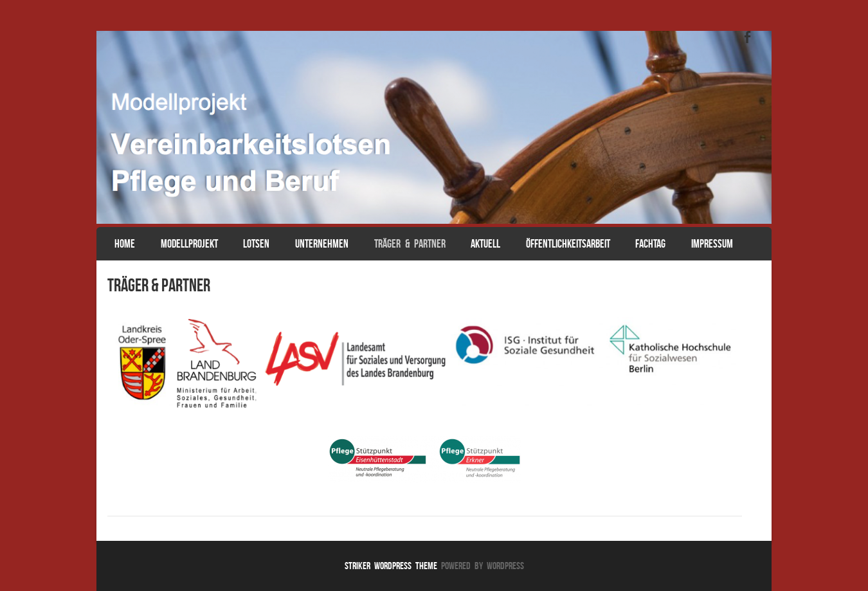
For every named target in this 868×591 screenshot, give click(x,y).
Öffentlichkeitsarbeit (568, 244)
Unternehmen (322, 244)
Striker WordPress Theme (391, 566)
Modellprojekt (189, 244)
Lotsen (256, 244)
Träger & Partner (410, 244)
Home (125, 244)
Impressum (712, 244)
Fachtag (650, 244)
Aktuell (485, 244)
